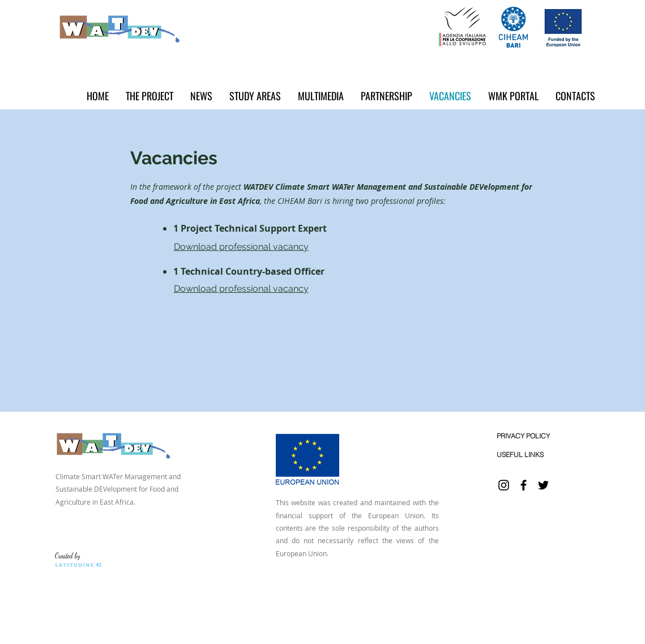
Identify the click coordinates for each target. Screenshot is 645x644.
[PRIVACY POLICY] (524, 436)
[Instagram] (504, 485)
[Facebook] (524, 485)
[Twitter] (543, 485)
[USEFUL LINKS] (520, 455)
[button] (201, 96)
